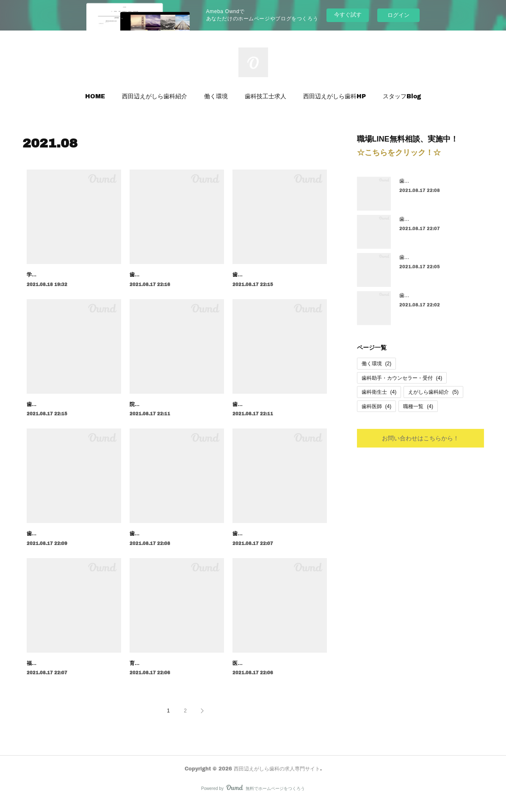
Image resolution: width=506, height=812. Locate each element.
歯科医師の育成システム (260, 275)
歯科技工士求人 (265, 96)
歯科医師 (377, 406)
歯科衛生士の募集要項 (258, 543)
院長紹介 (140, 404)
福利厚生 (37, 672)
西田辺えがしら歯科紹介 (155, 96)
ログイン (398, 15)
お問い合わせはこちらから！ (420, 438)
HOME (95, 96)
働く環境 (216, 96)
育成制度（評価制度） (155, 672)
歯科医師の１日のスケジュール (268, 404)
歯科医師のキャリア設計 (158, 275)
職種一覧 (418, 406)
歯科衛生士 (379, 392)
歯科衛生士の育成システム (430, 295)
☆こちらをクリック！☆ (399, 153)
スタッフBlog (402, 96)
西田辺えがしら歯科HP (335, 96)
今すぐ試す (348, 15)
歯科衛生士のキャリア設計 (160, 543)
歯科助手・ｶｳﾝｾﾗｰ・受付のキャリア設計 (72, 543)
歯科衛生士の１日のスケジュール (437, 257)
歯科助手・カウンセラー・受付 (402, 378)
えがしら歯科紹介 (433, 392)
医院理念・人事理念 (255, 672)
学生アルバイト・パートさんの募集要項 (72, 275)
